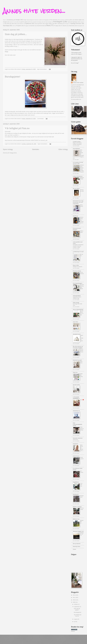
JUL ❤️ (82, 400)
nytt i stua (81, 362)
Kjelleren (21, 24)
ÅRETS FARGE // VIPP (82, 338)
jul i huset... (82, 472)
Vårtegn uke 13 (82, 534)
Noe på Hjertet (77, 544)
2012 (74, 595)
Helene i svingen (77, 507)
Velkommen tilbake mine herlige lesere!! (82, 169)
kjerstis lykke (76, 385)
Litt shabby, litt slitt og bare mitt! (78, 163)
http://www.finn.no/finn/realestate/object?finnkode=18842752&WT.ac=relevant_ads (26, 140)
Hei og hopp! (82, 509)
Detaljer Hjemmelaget (28, 20)
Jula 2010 (7, 24)
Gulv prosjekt (33, 22)
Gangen (5, 22)
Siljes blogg (76, 303)
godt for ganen (24, 22)
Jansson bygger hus (78, 531)
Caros (74, 549)
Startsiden (36, 149)
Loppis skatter (48, 24)
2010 (74, 600)
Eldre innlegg (63, 149)
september (77, 607)
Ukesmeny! (76, 439)
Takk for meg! (82, 375)
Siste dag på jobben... (16, 34)
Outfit (13, 26)
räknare (73, 631)
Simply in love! (82, 191)
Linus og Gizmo (38, 24)
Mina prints (82, 206)
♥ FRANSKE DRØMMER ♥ (76, 398)
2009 (74, 602)
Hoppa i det (82, 496)
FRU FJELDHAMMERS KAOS (77, 424)
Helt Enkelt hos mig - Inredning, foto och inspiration (78, 202)
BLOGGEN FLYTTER (82, 313)
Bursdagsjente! (13, 77)
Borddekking (10, 20)
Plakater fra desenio (78, 267)
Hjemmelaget (48, 22)
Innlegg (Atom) (13, 153)
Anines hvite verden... (34, 11)
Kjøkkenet (28, 23)
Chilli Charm (76, 456)
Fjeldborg (75, 216)
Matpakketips (82, 178)
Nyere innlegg (8, 149)
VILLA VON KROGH (78, 309)
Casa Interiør (82, 273)
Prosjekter (19, 26)
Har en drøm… (77, 189)
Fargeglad (46, 20)
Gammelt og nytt (77, 360)
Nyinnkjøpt (6, 26)
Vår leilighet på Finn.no (17, 128)
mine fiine (75, 322)
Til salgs (56, 26)
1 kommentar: (41, 119)
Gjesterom (12, 22)
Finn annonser (54, 20)
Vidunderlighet (77, 296)
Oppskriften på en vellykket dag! (77, 298)
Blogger (50, 641)
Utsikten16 (76, 494)
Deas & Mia (76, 265)
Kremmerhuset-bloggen (77, 229)
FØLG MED (82, 232)
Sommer (32, 26)
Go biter (17, 22)
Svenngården (76, 149)
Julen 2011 (14, 24)
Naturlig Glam (76, 546)
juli (75, 622)
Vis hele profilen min (76, 99)
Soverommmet (41, 26)
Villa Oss (75, 372)
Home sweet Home (82, 350)
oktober (76, 604)
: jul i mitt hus (81, 485)
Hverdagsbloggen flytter (82, 287)
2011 (74, 597)
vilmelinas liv (76, 411)
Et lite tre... (82, 255)
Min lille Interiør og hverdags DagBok (78, 347)
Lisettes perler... (77, 142)
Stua (48, 25)
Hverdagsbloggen (78, 283)
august (76, 619)
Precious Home (77, 271)
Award (4, 20)
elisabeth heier (77, 334)
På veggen (26, 26)
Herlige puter (41, 22)
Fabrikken (76, 444)
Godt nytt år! (82, 458)
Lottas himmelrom (78, 176)
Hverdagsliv (58, 22)
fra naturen (62, 20)
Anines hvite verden (78, 83)
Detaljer (18, 20)
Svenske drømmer (78, 438)
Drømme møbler (38, 20)
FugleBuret (76, 482)
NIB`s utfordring (58, 24)
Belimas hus (76, 519)
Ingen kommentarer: (42, 69)
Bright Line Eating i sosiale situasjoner (77, 144)
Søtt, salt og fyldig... (82, 429)
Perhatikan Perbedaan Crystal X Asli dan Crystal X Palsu (78, 246)
